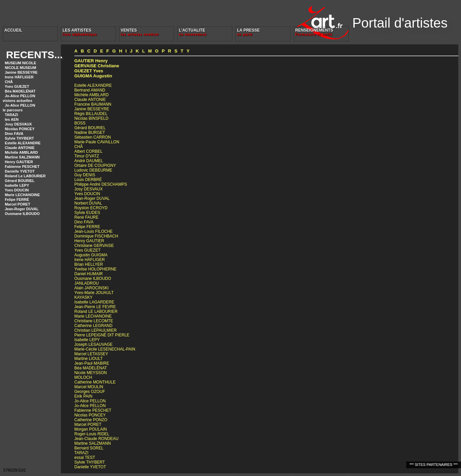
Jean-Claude (96, 439)
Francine (93, 104)
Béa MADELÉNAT (20, 91)
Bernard (89, 448)
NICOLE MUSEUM (21, 68)
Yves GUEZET (17, 86)
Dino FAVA (14, 134)
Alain (91, 288)
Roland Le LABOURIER (25, 176)
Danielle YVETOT (20, 171)
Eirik (83, 396)
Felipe (87, 227)
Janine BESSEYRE (21, 72)
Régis (91, 114)
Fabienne (93, 410)
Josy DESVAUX (18, 124)
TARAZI (11, 115)
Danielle (90, 467)
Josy (88, 189)
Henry (91, 61)
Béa (91, 368)
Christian (95, 330)
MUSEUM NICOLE (21, 63)
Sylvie (87, 213)
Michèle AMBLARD (21, 152)
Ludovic (93, 170)
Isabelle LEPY (17, 185)
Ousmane (93, 279)
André (89, 161)
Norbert (88, 203)
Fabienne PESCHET (22, 167)
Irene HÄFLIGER (19, 77)
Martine (88, 359)
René (86, 217)
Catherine (93, 326)
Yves (89, 71)
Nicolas (91, 118)
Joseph (93, 344)
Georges (90, 392)
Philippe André (101, 184)
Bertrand (90, 90)
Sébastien (93, 137)
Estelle (93, 85)
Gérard (90, 128)
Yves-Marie (94, 293)
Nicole (91, 373)
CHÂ (9, 82)
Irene (90, 260)
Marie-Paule (97, 142)
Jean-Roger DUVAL (22, 209)
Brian (89, 264)
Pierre (102, 335)
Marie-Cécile (105, 349)
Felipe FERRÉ (17, 199)
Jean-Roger (92, 198)
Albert (88, 151)
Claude (90, 100)
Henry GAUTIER (19, 162)
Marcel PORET (17, 204)
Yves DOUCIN (17, 190)
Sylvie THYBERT (19, 138)
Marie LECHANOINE (22, 195)
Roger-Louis (92, 434)
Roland (96, 312)
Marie (93, 316)
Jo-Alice (90, 401)
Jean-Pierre (95, 307)
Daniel (89, 274)
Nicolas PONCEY (20, 129)
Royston (91, 208)
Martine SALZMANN (22, 157)
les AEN (12, 119)
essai (85, 457)
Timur (87, 156)
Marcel (91, 354)
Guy (85, 175)
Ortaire (95, 166)
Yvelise (95, 269)
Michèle (91, 95)
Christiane (97, 66)
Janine (92, 109)
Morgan (91, 429)
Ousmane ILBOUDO (22, 214)
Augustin (93, 76)
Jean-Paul (92, 363)
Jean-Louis (93, 231)
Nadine (90, 133)
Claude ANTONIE (20, 148)
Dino (84, 222)
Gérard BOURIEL (20, 181)
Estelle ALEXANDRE (23, 143)
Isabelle (94, 302)
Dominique (96, 236)
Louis (88, 180)
